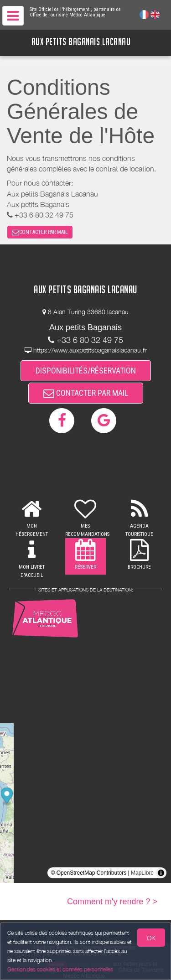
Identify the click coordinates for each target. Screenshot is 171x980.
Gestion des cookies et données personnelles (60, 969)
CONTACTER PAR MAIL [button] (40, 232)
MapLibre (142, 873)
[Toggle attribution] (161, 873)
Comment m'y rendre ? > (112, 902)
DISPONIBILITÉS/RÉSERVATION (86, 371)
